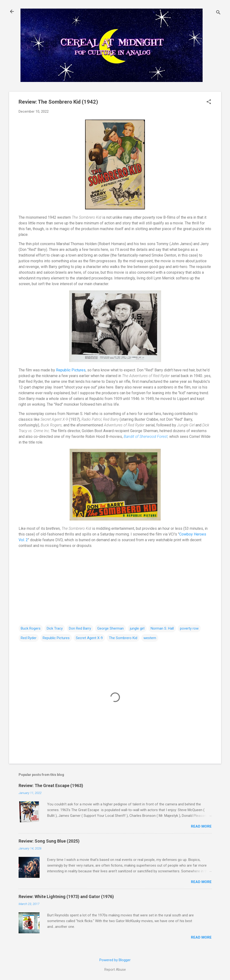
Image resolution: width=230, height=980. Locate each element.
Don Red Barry (80, 628)
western (150, 638)
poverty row (189, 628)
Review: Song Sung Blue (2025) (49, 841)
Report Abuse (115, 970)
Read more (201, 826)
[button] (209, 102)
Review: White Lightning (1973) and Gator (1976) (66, 897)
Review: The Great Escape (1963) (51, 786)
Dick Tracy (55, 628)
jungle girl (137, 628)
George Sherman (110, 628)
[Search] (218, 13)
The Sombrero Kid (123, 638)
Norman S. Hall (162, 628)
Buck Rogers (31, 628)
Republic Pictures (71, 370)
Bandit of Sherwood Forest (146, 437)
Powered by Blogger (115, 960)
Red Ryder (29, 638)
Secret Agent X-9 (89, 638)
